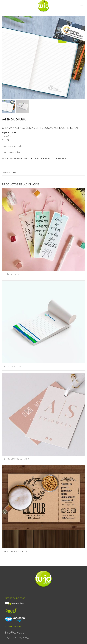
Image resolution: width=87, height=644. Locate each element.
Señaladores (12, 274)
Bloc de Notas (13, 367)
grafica (14, 172)
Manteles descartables (18, 551)
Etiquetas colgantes (17, 459)
